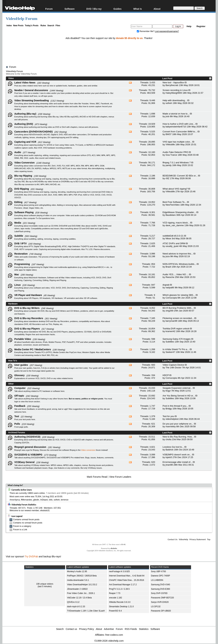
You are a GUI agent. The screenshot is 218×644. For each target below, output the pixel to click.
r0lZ (167, 178)
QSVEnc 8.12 (73, 602)
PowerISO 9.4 (115, 611)
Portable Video (23, 339)
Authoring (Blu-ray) (25, 114)
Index (9, 26)
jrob (167, 116)
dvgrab (166, 285)
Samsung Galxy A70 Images (177, 339)
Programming (22, 264)
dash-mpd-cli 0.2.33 (76, 607)
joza (168, 256)
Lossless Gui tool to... (173, 447)
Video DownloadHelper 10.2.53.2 (82, 585)
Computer (20, 388)
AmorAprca (15, 500)
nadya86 (170, 288)
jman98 (169, 465)
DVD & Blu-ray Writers (27, 308)
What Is (137, 9)
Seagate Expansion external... (177, 388)
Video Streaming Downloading (32, 100)
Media (18, 223)
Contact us (71, 629)
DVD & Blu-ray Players (27, 329)
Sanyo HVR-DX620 (160, 602)
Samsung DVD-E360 (160, 589)
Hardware (13, 304)
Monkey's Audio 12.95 (77, 571)
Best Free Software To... (174, 202)
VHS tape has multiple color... (177, 142)
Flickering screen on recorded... (178, 318)
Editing (18, 202)
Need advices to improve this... (178, 254)
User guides (21, 365)
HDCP (166, 375)
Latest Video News (25, 83)
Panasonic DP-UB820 (161, 611)
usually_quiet (172, 246)
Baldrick (169, 450)
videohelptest (172, 419)
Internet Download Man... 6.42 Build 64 (127, 576)
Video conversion (88, 450)
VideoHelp (183, 539)
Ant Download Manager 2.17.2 (123, 585)
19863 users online (36, 493)
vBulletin (114, 548)
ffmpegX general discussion (30, 447)
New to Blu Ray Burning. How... (178, 437)
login (16, 402)
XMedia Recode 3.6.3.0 (120, 602)
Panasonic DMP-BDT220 (162, 598)
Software (70, 9)
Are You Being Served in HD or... (179, 396)
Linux (17, 285)
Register (201, 26)
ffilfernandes (27, 500)
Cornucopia (171, 298)
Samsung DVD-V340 (160, 585)
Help (189, 26)
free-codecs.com (114, 635)
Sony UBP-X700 (158, 571)
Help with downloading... (175, 100)
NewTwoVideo (173, 205)
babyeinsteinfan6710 (176, 127)
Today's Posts (32, 26)
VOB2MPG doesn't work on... (177, 455)
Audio (18, 152)
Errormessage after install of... (177, 462)
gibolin (36, 500)
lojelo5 (169, 457)
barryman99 (171, 321)
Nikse (168, 238)
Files (58, 26)
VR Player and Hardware (28, 295)
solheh (169, 103)
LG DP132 (156, 607)
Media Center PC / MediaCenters (33, 349)
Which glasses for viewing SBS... (179, 295)
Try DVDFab (31, 556)
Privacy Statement (198, 539)
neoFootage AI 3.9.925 (119, 571)
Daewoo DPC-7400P (160, 576)
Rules (43, 26)
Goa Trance (171, 155)
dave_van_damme (175, 225)
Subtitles (170, 342)
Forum (49, 9)
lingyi (168, 391)
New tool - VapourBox (173, 83)
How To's (13, 361)
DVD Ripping (22, 189)
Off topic (19, 396)
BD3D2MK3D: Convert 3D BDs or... (180, 176)
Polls (17, 424)
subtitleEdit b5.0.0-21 (173, 236)
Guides (117, 9)
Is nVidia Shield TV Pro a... (176, 349)
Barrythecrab (172, 85)
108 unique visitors (45, 584)
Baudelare (170, 215)
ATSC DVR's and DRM (174, 243)
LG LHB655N (157, 580)
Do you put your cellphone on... (178, 424)
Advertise (109, 629)
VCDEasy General (24, 462)
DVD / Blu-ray (94, 9)
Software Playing (24, 212)
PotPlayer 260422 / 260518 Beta (82, 576)
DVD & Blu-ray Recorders (29, 318)
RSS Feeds (131, 629)
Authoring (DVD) (24, 124)
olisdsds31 (45, 511)
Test (17, 416)
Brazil (168, 267)
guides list (19, 371)
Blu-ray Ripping (23, 176)
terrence (65, 500)
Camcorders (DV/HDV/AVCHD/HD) (34, 132)
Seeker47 (170, 352)
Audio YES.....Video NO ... (175, 274)
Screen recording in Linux (175, 90)
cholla (168, 439)
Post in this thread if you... (175, 406)
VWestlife (170, 144)
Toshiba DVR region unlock (176, 329)
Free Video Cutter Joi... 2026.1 (81, 593)
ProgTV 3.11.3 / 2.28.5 (119, 589)
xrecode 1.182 (115, 598)
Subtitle (19, 236)
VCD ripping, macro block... (176, 223)
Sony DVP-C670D (159, 593)
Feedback (20, 406)
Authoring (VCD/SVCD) (27, 437)
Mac (17, 274)
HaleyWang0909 (174, 93)
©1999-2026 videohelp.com (109, 641)
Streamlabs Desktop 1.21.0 (121, 607)
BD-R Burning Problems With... (178, 308)
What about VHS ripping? (175, 189)
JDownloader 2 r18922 (77, 589)
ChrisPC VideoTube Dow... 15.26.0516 (126, 580)
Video (11, 78)
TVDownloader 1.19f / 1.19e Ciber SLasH (86, 611)
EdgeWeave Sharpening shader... (179, 212)
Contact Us (173, 539)
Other (11, 384)
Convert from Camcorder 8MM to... (180, 132)
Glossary (19, 375)
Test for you (168, 416)
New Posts (18, 26)
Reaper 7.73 (115, 593)
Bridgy (169, 409)
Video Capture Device (173, 365)
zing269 (169, 311)
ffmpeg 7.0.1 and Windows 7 (177, 163)
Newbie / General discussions (31, 90)
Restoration (21, 254)
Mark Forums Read (97, 477)
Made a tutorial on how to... (176, 114)
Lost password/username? (167, 31)
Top (209, 539)
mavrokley (170, 426)
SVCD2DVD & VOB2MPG (28, 455)
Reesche (170, 277)
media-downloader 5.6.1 (78, 580)
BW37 (168, 134)
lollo (51, 500)
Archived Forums (17, 433)
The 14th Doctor (173, 368)
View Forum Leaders (120, 477)
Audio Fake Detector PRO (175, 152)
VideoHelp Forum (22, 19)
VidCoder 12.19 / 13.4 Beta (79, 598)
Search (51, 26)
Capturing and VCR (25, 142)
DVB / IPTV (20, 244)
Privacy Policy (87, 629)
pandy (168, 165)
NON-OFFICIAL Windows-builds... (179, 264)
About (157, 9)
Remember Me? (146, 31)
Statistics (144, 629)
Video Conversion (24, 163)
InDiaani (44, 500)
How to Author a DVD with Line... (179, 124)
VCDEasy (92, 468)
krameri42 (170, 331)
